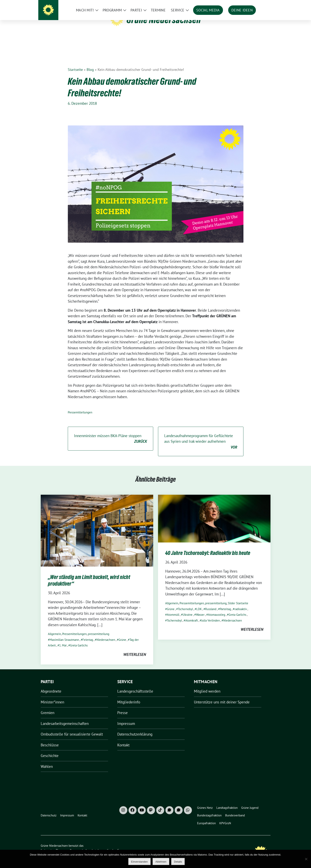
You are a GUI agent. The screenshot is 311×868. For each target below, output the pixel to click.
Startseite (75, 63)
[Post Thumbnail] (97, 524)
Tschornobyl (185, 603)
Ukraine (188, 608)
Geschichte (50, 749)
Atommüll (173, 608)
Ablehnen (161, 862)
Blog (90, 63)
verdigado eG (110, 844)
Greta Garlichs (79, 639)
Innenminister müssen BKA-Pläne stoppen (110, 433)
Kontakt (123, 739)
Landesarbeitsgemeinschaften (65, 717)
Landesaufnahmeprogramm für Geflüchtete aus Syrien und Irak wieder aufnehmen (201, 436)
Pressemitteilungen (80, 406)
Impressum (126, 717)
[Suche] (258, 4)
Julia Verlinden (211, 614)
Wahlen (47, 760)
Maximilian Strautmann (64, 633)
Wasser (200, 608)
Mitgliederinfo (129, 696)
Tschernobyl (174, 614)
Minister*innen (52, 696)
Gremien (48, 706)
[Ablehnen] (306, 859)
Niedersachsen (106, 633)
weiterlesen (135, 648)
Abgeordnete (51, 685)
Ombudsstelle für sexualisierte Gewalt (72, 728)
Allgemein (54, 628)
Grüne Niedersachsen (164, 20)
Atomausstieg (217, 608)
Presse (123, 706)
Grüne (122, 633)
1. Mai (63, 639)
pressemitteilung (99, 628)
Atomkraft (192, 614)
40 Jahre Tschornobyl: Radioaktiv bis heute (208, 547)
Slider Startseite (238, 597)
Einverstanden (139, 862)
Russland (211, 603)
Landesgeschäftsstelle (135, 685)
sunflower (72, 844)
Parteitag (225, 603)
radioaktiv (241, 603)
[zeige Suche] (263, 4)
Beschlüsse (50, 739)
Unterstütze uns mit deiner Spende (222, 696)
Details (178, 862)
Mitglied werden (207, 685)
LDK (199, 603)
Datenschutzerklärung (135, 728)
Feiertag (88, 633)
